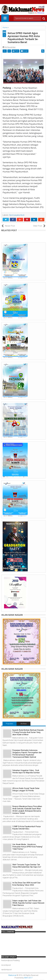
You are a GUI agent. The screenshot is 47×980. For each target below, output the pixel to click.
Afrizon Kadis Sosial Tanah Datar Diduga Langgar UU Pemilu (26, 789)
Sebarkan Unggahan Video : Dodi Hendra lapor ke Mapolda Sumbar (26, 771)
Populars (10, 724)
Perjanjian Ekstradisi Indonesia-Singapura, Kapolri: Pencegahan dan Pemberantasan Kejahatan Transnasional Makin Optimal (27, 754)
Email (24, 51)
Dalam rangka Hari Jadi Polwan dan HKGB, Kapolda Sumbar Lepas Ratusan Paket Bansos (28, 903)
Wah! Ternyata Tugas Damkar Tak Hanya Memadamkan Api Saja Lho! (27, 866)
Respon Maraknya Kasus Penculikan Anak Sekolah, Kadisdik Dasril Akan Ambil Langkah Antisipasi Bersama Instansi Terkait (27, 810)
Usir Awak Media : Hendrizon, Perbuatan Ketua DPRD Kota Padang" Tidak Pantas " (28, 847)
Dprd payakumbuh (17, 215)
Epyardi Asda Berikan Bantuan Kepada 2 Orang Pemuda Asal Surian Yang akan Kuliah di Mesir (28, 732)
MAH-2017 (28, 978)
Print (15, 51)
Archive (23, 724)
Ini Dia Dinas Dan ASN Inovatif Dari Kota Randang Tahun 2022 (26, 884)
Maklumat (12, 975)
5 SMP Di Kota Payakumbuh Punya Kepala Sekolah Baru (27, 828)
